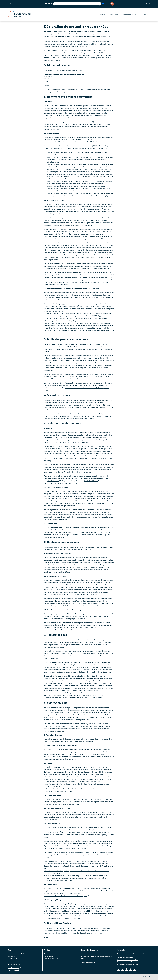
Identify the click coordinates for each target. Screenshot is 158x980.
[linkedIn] (118, 969)
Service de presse (49, 954)
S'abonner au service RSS (124, 962)
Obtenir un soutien (130, 15)
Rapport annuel (49, 956)
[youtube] (135, 969)
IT (16, 4)
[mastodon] (127, 969)
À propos (146, 15)
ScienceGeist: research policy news (127, 964)
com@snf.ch (48, 86)
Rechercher (48, 4)
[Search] (112, 4)
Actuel (102, 15)
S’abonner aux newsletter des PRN (127, 960)
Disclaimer (11, 977)
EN (14, 4)
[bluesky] (123, 969)
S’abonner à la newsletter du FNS (127, 958)
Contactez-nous (12, 962)
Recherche (114, 15)
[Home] (22, 17)
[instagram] (131, 969)
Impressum (20, 977)
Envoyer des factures (14, 964)
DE (8, 4)
